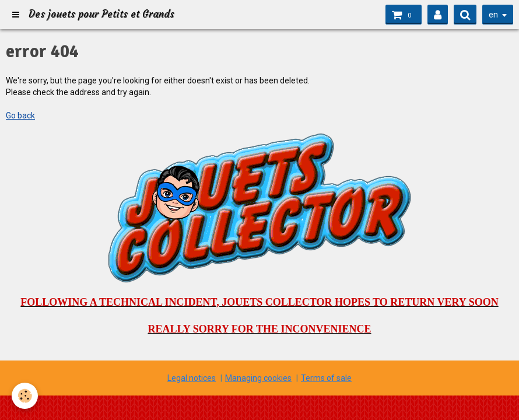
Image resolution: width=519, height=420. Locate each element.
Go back (20, 116)
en (493, 15)
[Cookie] (25, 396)
